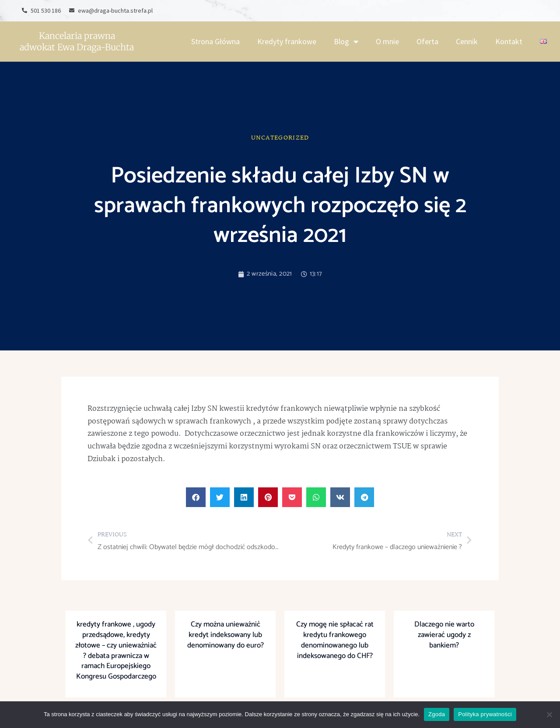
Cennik (467, 41)
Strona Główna (215, 41)
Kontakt (509, 41)
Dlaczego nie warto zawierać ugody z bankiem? (444, 635)
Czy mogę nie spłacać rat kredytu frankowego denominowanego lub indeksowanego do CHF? (335, 640)
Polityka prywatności (485, 714)
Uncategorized (280, 138)
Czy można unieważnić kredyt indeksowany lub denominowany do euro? (226, 635)
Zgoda (437, 714)
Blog (346, 42)
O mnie (387, 41)
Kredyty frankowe (287, 41)
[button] (196, 497)
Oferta (427, 41)
